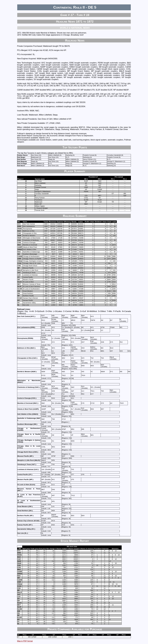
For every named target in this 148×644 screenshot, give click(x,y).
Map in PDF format (25, 641)
